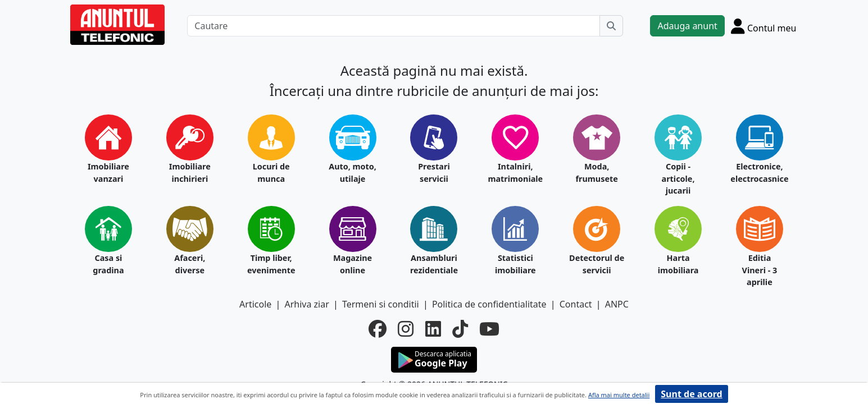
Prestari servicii (434, 173)
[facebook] (378, 329)
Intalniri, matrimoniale (515, 173)
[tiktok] (460, 329)
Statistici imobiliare (515, 264)
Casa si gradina (108, 264)
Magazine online (353, 264)
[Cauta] (611, 26)
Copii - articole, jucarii (678, 178)
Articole (255, 304)
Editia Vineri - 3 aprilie (760, 270)
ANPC (617, 304)
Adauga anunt (687, 26)
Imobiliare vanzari (108, 173)
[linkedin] (433, 329)
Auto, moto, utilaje (353, 173)
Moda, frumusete (596, 173)
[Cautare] (394, 26)
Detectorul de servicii (597, 264)
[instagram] (406, 329)
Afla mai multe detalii (619, 395)
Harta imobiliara (678, 264)
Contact (576, 304)
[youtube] (489, 329)
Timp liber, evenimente (271, 264)
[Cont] (764, 26)
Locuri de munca (271, 173)
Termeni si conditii (381, 304)
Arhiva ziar (306, 304)
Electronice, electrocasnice (759, 173)
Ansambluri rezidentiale (434, 264)
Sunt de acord (691, 394)
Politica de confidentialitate (489, 304)
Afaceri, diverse (190, 264)
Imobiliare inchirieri (190, 173)
